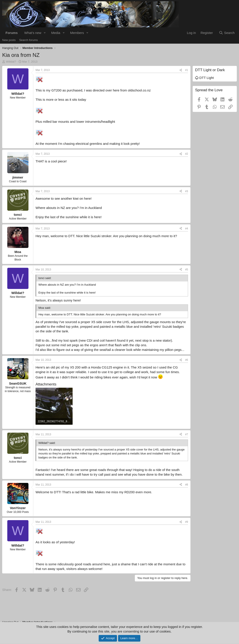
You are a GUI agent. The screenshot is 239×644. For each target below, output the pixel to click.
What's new (33, 33)
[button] (45, 33)
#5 (187, 270)
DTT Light (204, 78)
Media (56, 33)
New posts (9, 40)
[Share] (181, 70)
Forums (12, 33)
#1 (187, 70)
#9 (187, 522)
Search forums (29, 40)
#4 (187, 229)
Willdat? (11, 62)
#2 (187, 154)
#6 (187, 360)
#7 (187, 434)
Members (77, 33)
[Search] (227, 33)
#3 (187, 191)
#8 (187, 485)
